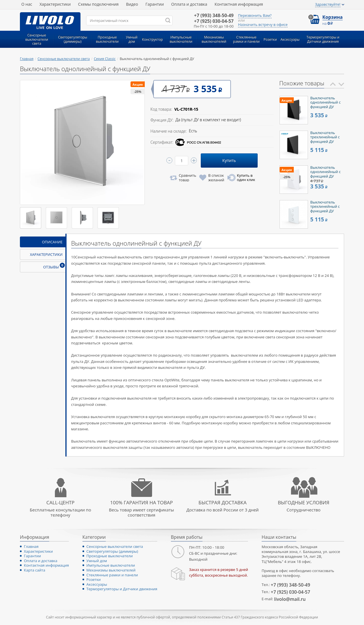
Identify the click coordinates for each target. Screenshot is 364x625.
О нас (27, 4)
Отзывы (54, 266)
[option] (312, 110)
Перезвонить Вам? (255, 16)
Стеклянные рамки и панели (112, 575)
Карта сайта (35, 570)
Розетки (94, 579)
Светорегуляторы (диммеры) (112, 551)
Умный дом (97, 561)
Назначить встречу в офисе (263, 25)
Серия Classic (105, 59)
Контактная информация (239, 4)
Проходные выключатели (110, 556)
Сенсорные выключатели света (64, 59)
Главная (27, 59)
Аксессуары (97, 584)
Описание (52, 242)
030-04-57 (214, 21)
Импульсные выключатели (111, 565)
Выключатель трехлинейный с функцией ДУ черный (325, 139)
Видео (132, 4)
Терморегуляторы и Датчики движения (122, 589)
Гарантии (155, 4)
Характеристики (55, 4)
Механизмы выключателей (111, 570)
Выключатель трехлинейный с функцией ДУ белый (325, 209)
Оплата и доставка (189, 4)
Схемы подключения (99, 4)
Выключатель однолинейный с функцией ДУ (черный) (325, 105)
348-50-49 (214, 16)
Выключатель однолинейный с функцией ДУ (325, 172)
